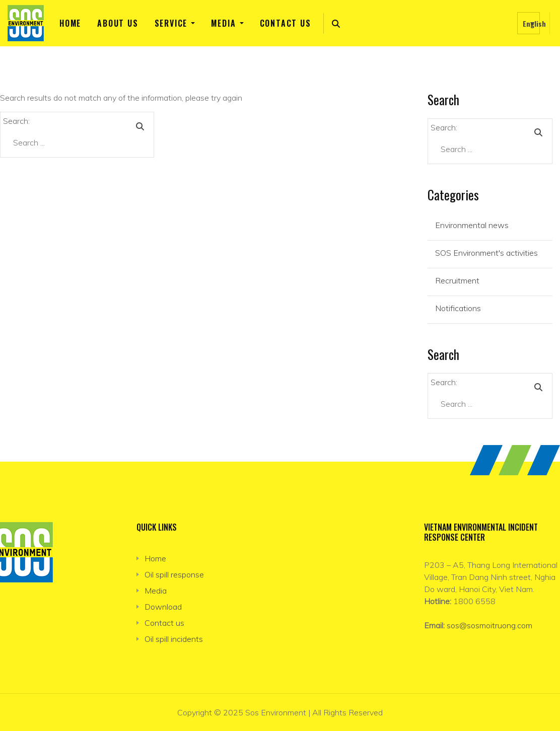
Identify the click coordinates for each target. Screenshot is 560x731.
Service (171, 23)
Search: (16, 121)
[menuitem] (529, 23)
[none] (529, 23)
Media (223, 23)
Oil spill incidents (174, 639)
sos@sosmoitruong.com (489, 625)
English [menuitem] (534, 23)
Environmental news (472, 225)
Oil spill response (174, 574)
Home (70, 23)
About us (118, 23)
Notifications (458, 308)
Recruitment (457, 280)
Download (163, 607)
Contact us (286, 23)
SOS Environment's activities (486, 253)
